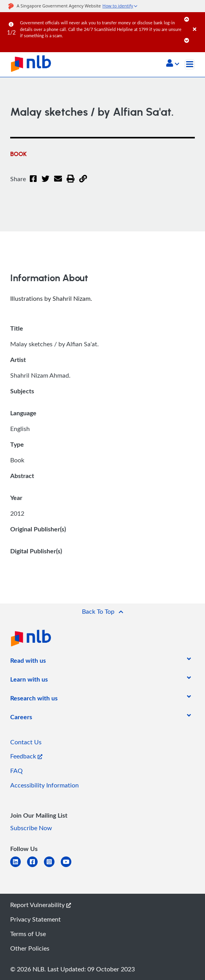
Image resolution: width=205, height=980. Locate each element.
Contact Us (26, 742)
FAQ (16, 771)
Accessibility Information (44, 785)
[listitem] (28, 662)
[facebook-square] (35, 866)
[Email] (58, 184)
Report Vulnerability (41, 905)
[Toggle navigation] (190, 64)
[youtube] (69, 866)
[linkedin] (19, 866)
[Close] (198, 21)
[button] (173, 64)
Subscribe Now (31, 828)
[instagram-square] (52, 866)
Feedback (26, 756)
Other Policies (30, 948)
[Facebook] (33, 184)
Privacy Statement (35, 919)
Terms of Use (28, 934)
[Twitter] (45, 184)
